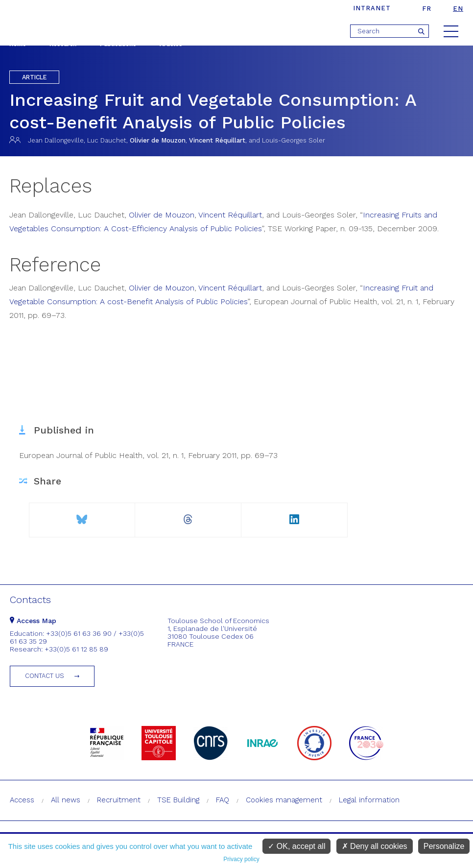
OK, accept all (296, 846)
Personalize (444, 846)
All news (66, 800)
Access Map (33, 621)
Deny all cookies (375, 846)
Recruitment (119, 800)
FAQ (223, 800)
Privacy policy (241, 859)
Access (22, 800)
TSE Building (178, 800)
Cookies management (284, 800)
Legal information (369, 800)
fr (427, 9)
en (458, 9)
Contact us (45, 676)
